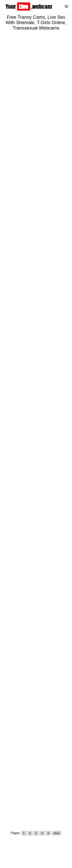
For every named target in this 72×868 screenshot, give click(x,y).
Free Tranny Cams (36, 807)
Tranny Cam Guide (22, 800)
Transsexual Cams (50, 800)
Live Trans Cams (48, 793)
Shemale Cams (23, 793)
